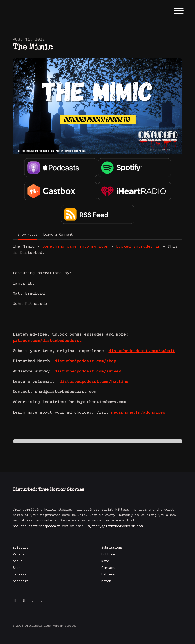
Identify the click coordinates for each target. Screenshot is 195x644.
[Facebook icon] (24, 601)
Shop (17, 568)
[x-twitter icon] (42, 601)
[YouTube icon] (33, 601)
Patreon (108, 574)
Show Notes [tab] (28, 235)
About (18, 561)
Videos (19, 554)
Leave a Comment (58, 235)
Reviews (20, 574)
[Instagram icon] (15, 601)
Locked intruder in (138, 246)
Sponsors (21, 581)
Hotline (108, 554)
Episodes (21, 548)
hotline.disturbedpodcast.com (40, 526)
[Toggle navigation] (179, 11)
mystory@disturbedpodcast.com (115, 526)
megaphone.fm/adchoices (138, 412)
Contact (108, 568)
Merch (106, 581)
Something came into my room (75, 246)
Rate (105, 561)
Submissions (112, 548)
